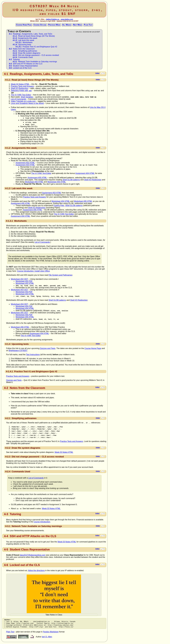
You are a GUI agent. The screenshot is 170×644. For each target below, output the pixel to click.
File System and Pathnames (60, 275)
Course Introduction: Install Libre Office (33, 271)
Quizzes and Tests (48, 348)
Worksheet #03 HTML (25, 294)
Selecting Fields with (21, 91)
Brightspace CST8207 (18, 351)
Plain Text (88, 25)
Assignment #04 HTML (85, 173)
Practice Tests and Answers (22, 86)
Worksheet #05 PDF (24, 315)
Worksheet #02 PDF (24, 281)
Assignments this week (25, 38)
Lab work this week (23, 40)
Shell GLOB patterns (71, 180)
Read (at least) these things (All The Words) (34, 36)
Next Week (78, 25)
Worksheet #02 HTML (25, 283)
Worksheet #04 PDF (24, 306)
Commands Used (23, 57)
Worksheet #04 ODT (19, 304)
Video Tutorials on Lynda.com (23, 101)
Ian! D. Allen (47, 639)
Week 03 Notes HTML (64, 452)
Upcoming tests (22, 45)
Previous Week (54, 25)
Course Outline (40, 25)
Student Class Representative (23, 66)
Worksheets (24, 42)
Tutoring (14, 59)
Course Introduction (42, 522)
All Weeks (67, 25)
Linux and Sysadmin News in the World (27, 103)
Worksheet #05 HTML (57, 182)
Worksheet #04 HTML (34, 182)
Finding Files (59, 206)
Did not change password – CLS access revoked (36, 55)
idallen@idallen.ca (52, 19)
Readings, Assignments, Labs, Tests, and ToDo (31, 34)
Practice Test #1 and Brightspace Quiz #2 (36, 47)
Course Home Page (24, 25)
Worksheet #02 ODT (19, 279)
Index (100, 73)
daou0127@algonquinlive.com (33, 555)
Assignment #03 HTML (25, 165)
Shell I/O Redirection (20, 88)
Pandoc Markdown (51, 634)
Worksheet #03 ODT (19, 290)
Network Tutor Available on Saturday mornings (35, 62)
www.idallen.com (67, 19)
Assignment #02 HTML (25, 163)
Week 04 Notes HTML (20, 84)
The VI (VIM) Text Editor (21, 95)
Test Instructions (33, 355)
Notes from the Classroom (22, 49)
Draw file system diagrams (27, 53)
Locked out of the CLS (20, 68)
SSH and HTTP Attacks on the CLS (26, 64)
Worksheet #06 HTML (20, 327)
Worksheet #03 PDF (24, 292)
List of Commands (18, 99)
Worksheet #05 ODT (19, 313)
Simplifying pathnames (25, 51)
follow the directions (36, 570)
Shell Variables (27, 97)
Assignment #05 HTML (37, 178)
